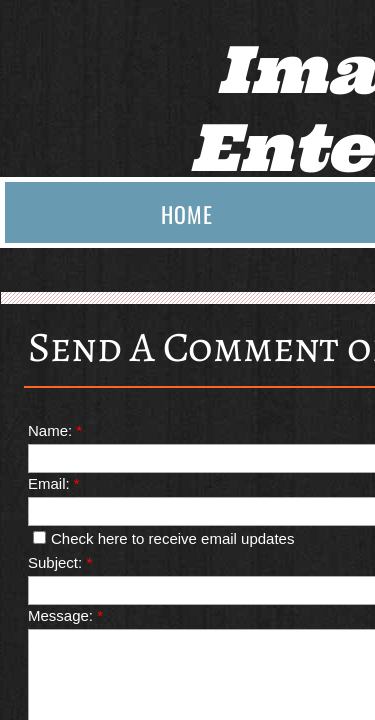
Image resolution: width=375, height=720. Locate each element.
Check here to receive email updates (163, 538)
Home (187, 214)
